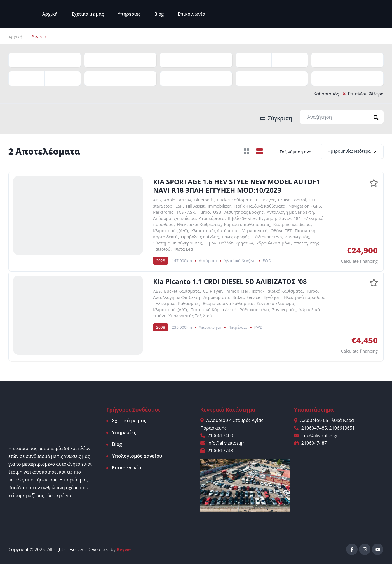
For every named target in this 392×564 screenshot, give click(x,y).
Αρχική (50, 14)
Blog (159, 14)
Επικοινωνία (191, 14)
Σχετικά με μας (88, 14)
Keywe (124, 547)
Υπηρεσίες (129, 14)
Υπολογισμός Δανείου (137, 454)
